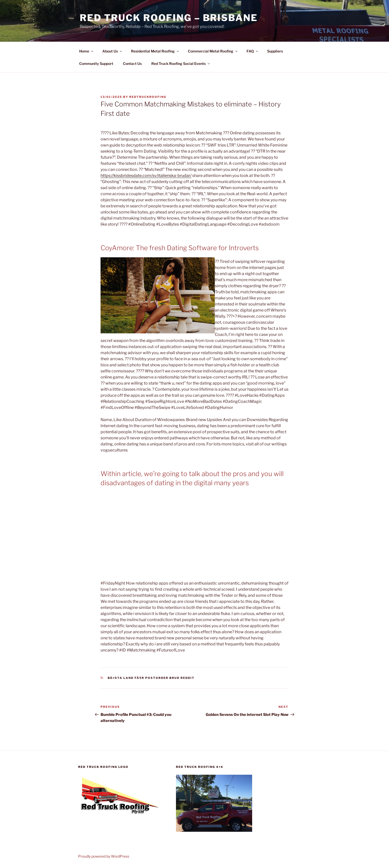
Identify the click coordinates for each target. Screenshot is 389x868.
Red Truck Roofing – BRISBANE (169, 18)
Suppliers (275, 51)
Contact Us (132, 64)
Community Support (96, 64)
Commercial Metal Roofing (213, 51)
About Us (112, 51)
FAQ (253, 51)
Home (87, 51)
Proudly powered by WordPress (104, 856)
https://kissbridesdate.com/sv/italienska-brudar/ (146, 176)
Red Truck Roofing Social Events (181, 64)
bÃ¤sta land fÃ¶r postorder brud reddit (151, 678)
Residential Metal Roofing (155, 51)
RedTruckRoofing (148, 97)
